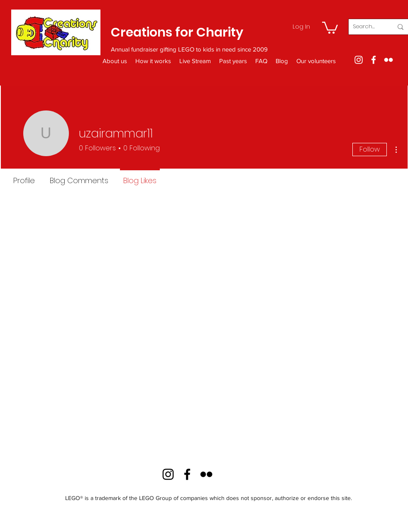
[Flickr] (388, 60)
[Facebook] (374, 60)
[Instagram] (359, 60)
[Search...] (366, 27)
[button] (330, 27)
